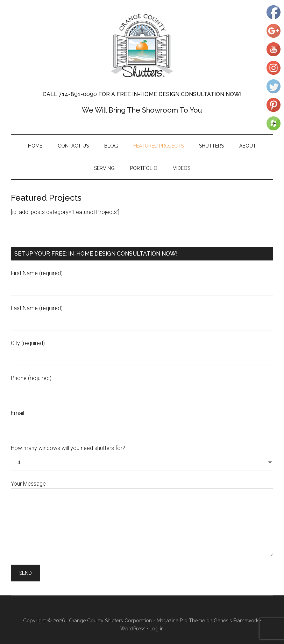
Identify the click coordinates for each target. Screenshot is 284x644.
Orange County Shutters (142, 45)
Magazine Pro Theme (181, 621)
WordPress (133, 629)
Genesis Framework (236, 621)
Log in (157, 629)
